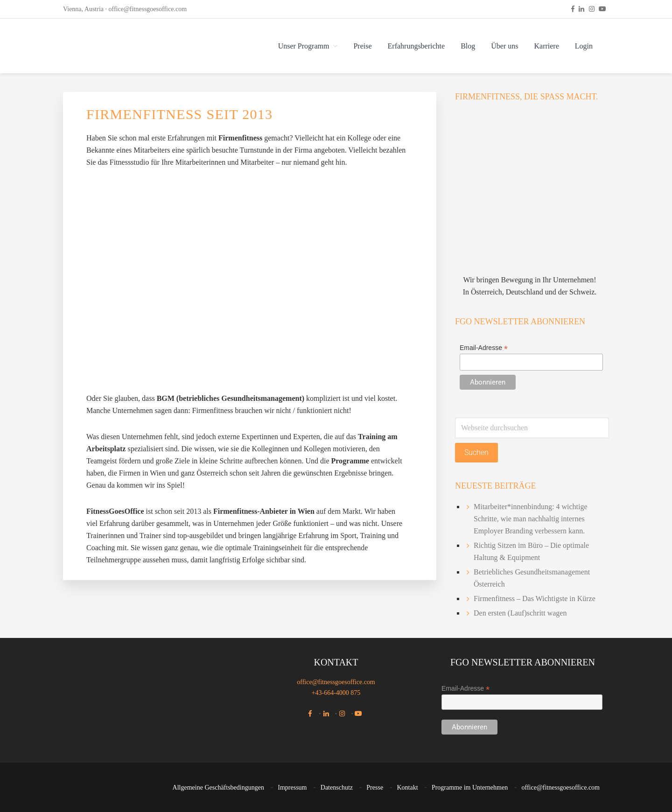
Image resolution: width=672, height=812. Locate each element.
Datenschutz (337, 788)
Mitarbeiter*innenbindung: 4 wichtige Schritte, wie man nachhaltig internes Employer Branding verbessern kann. (531, 519)
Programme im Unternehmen (470, 788)
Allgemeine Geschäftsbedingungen (218, 788)
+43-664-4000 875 (336, 693)
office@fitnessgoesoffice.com (148, 9)
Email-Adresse (484, 348)
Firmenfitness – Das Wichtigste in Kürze (535, 598)
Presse (375, 788)
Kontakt (407, 788)
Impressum (292, 788)
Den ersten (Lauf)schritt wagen (520, 613)
